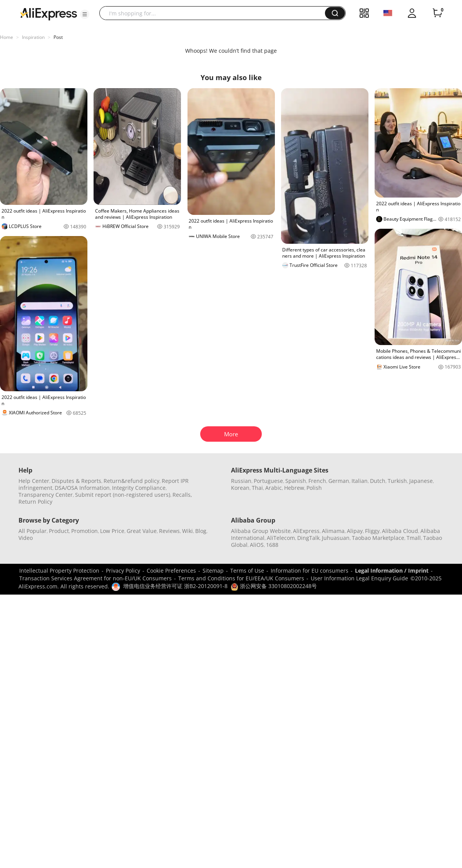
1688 (272, 545)
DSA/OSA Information (82, 488)
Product (59, 531)
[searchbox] (215, 13)
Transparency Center (46, 495)
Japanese (421, 481)
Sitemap (213, 571)
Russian (241, 481)
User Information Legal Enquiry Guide (359, 578)
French (317, 481)
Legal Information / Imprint (392, 571)
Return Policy (35, 502)
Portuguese (268, 481)
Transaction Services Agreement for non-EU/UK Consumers (95, 578)
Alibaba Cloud (400, 531)
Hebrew (294, 488)
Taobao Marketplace (378, 538)
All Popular (33, 531)
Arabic (274, 488)
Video (26, 538)
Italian (360, 481)
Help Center (34, 481)
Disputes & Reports (76, 481)
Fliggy (372, 531)
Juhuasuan (336, 538)
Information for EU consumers (310, 571)
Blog (201, 531)
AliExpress (306, 531)
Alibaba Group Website (261, 531)
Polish (314, 488)
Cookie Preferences (171, 571)
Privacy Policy (123, 571)
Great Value (142, 531)
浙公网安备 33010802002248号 (274, 586)
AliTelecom (281, 538)
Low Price (112, 531)
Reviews (169, 531)
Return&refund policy (131, 481)
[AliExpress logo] (49, 13)
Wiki (187, 531)
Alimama (333, 531)
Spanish (296, 481)
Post (58, 37)
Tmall (414, 538)
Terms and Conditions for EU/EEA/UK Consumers (241, 578)
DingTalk (308, 538)
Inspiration (33, 37)
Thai (257, 488)
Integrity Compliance (139, 488)
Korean (240, 488)
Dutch (378, 481)
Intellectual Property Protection (59, 571)
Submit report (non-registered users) (123, 495)
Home (7, 37)
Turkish (397, 481)
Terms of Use (247, 571)
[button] (85, 14)
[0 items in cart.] (437, 13)
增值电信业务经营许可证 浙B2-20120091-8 (175, 586)
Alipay (355, 531)
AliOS (257, 545)
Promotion (85, 531)
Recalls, (182, 495)
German (339, 481)
